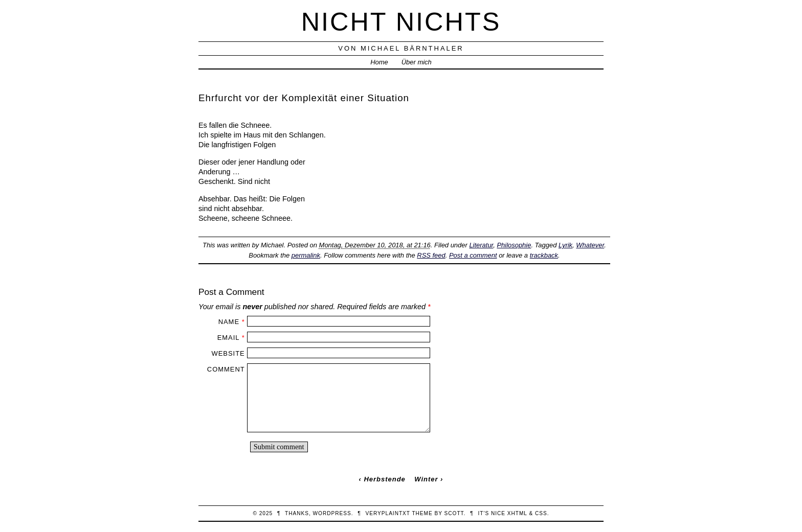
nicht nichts (401, 22)
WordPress (332, 513)
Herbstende (384, 479)
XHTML (517, 513)
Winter (426, 479)
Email (228, 338)
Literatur (481, 245)
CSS (541, 513)
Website (228, 353)
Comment (226, 369)
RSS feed (431, 255)
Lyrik (565, 245)
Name (229, 322)
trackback (544, 255)
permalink (306, 255)
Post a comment (473, 255)
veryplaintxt (388, 513)
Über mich (417, 62)
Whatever (590, 245)
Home (379, 62)
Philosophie (514, 245)
